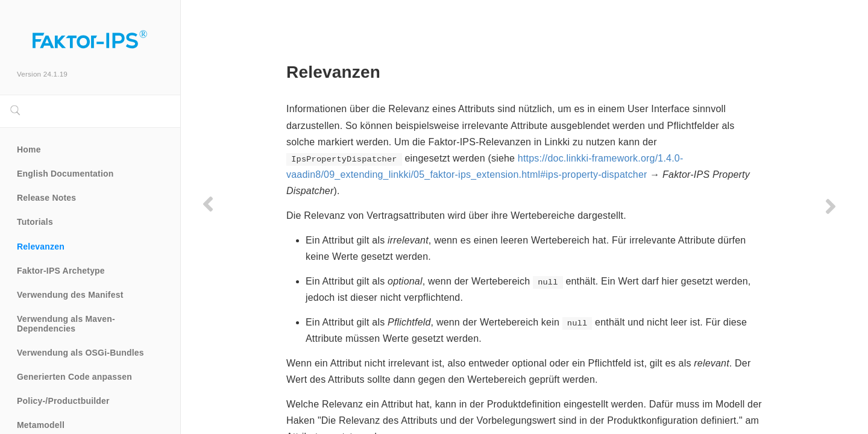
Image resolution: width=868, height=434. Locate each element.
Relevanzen (41, 247)
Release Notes (46, 198)
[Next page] (831, 206)
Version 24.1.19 (42, 74)
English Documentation (65, 174)
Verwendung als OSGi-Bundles (80, 353)
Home (29, 149)
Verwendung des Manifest (70, 295)
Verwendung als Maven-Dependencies (66, 324)
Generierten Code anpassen (74, 377)
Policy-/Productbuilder (63, 401)
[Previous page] (208, 204)
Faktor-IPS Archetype (61, 271)
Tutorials (35, 222)
